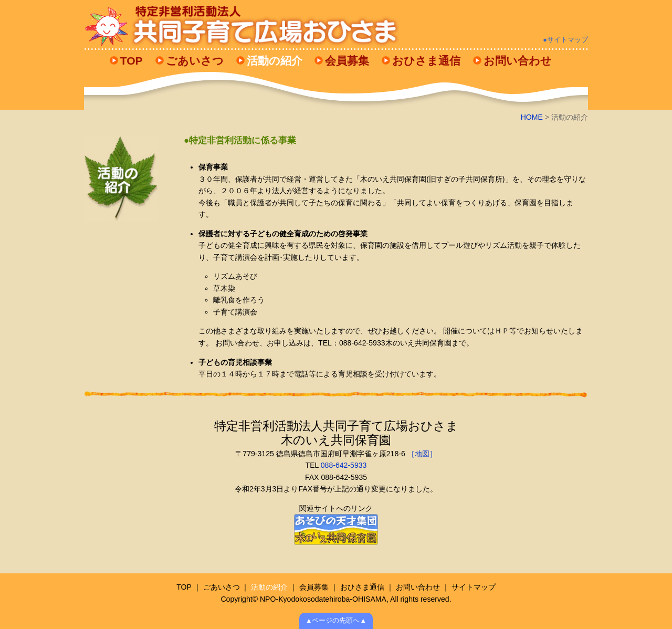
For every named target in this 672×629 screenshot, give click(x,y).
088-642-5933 (344, 465)
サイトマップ (474, 587)
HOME (532, 117)
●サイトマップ (565, 40)
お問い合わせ (518, 61)
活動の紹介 (275, 61)
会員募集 (347, 61)
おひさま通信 (426, 61)
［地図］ (421, 454)
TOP (132, 61)
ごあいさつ (195, 61)
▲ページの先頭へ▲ (336, 621)
